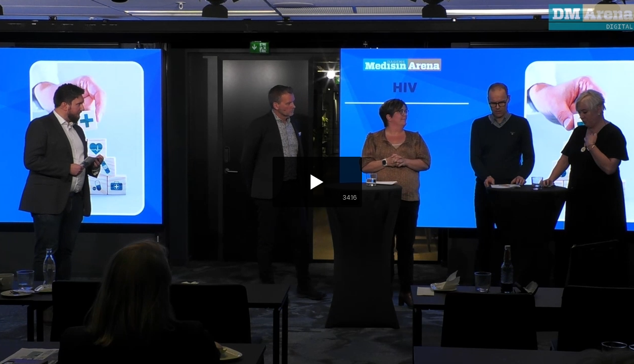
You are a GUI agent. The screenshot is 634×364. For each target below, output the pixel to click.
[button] (317, 182)
